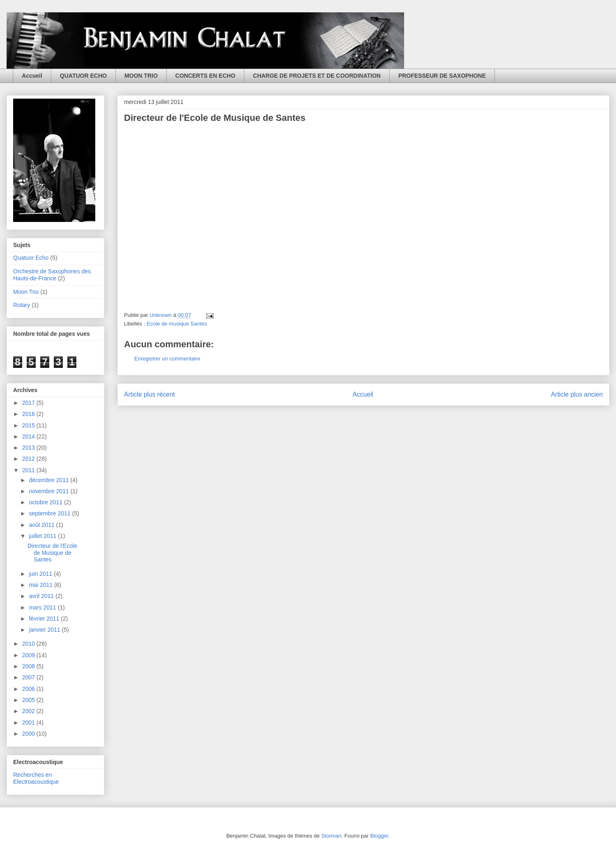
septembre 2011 (50, 513)
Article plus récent (149, 394)
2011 (29, 470)
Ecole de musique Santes (177, 324)
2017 (29, 403)
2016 (29, 414)
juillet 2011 (43, 536)
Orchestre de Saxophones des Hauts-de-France (52, 275)
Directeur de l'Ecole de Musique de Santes (52, 553)
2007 (29, 677)
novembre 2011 (49, 491)
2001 (29, 723)
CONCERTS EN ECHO (205, 76)
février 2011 (45, 619)
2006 (29, 689)
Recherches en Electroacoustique (36, 778)
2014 (29, 436)
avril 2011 (42, 596)
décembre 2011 (49, 480)
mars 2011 (43, 607)
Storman (331, 836)
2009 (29, 655)
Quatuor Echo (31, 258)
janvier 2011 (45, 630)
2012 (29, 459)
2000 (29, 734)
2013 (29, 448)
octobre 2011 (46, 502)
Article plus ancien (577, 394)
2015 (29, 425)
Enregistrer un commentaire (167, 359)
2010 (29, 644)
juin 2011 (41, 574)
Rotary (22, 305)
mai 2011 (41, 585)
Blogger (379, 836)
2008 (29, 666)
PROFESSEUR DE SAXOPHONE (442, 76)
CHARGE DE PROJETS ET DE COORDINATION (317, 76)
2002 (29, 711)
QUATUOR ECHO (83, 76)
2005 (29, 700)
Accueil (32, 76)
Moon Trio (26, 292)
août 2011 (42, 525)
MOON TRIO (141, 76)
